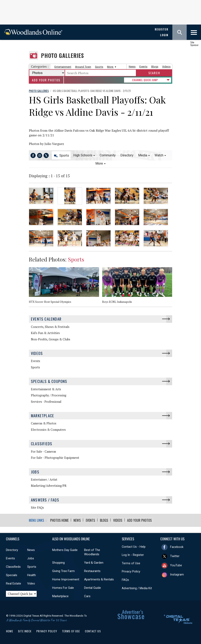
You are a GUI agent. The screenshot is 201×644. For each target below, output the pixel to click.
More (111, 67)
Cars (87, 596)
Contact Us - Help (134, 546)
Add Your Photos (46, 80)
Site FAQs (37, 507)
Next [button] (171, 260)
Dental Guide (93, 587)
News (132, 67)
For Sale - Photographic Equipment (55, 457)
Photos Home (59, 520)
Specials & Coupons (49, 381)
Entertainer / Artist (44, 479)
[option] (65, 287)
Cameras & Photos (44, 423)
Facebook (177, 546)
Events (143, 67)
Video (31, 583)
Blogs (155, 67)
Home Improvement (66, 579)
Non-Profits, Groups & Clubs (51, 339)
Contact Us (93, 631)
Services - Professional (46, 401)
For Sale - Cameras (43, 451)
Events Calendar (46, 318)
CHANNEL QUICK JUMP (145, 80)
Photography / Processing (49, 395)
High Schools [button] (83, 155)
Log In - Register (133, 554)
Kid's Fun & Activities (45, 333)
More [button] (99, 163)
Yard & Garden (94, 562)
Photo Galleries (62, 56)
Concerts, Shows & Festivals (50, 326)
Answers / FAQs (45, 499)
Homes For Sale (63, 587)
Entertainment (63, 67)
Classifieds (42, 443)
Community (108, 155)
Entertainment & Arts (46, 389)
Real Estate (14, 583)
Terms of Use (131, 563)
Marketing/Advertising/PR (49, 485)
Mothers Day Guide (65, 549)
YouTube (176, 565)
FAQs (125, 579)
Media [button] (143, 155)
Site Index (25, 631)
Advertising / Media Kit (137, 587)
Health (32, 574)
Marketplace (42, 415)
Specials (12, 574)
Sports (99, 67)
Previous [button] (165, 260)
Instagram (177, 574)
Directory (127, 155)
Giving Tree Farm (63, 570)
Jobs (35, 471)
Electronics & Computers (48, 429)
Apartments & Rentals (99, 579)
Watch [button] (159, 155)
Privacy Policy (131, 571)
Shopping (58, 562)
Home (10, 631)
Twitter (175, 555)
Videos (166, 67)
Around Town (83, 67)
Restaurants (92, 570)
